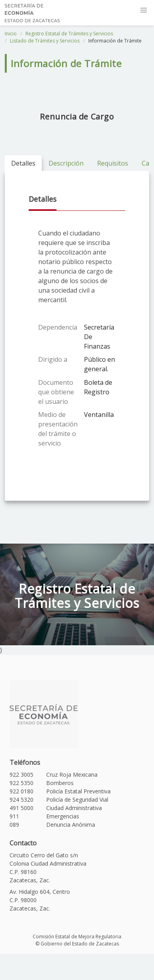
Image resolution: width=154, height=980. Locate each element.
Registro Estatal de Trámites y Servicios (69, 34)
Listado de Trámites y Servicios (45, 41)
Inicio (11, 34)
